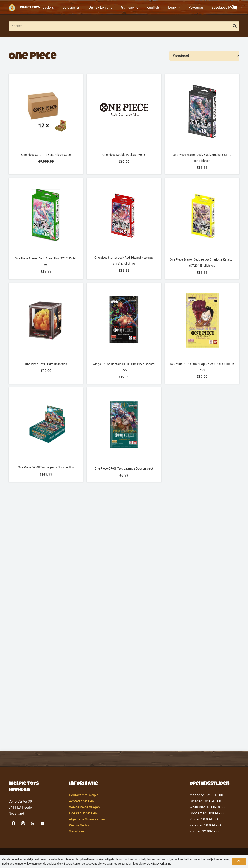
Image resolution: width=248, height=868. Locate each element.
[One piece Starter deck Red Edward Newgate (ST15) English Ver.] (124, 228)
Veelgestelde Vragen (84, 807)
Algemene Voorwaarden (87, 819)
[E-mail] (42, 823)
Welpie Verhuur (80, 825)
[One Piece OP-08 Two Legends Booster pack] (124, 435)
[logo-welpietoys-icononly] (12, 8)
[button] (178, 8)
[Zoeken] (124, 26)
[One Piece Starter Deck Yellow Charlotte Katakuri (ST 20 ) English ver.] (202, 228)
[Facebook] (13, 823)
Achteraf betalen (81, 801)
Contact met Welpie (84, 795)
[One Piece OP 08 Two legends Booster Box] (46, 435)
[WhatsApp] (33, 823)
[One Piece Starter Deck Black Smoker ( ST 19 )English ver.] (202, 124)
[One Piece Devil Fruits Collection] (46, 333)
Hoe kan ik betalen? (84, 813)
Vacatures (77, 831)
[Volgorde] (204, 56)
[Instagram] (23, 823)
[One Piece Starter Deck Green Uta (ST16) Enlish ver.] (46, 228)
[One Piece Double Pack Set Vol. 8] (124, 124)
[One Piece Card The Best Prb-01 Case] (46, 124)
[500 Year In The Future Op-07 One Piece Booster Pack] (202, 333)
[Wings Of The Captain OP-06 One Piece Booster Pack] (124, 333)
